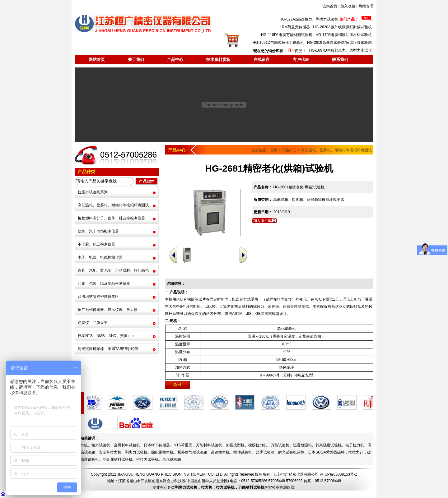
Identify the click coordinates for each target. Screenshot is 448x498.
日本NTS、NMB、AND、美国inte (106, 336)
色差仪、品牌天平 (93, 323)
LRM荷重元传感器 (295, 27)
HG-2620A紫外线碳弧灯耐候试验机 (342, 27)
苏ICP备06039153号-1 (338, 474)
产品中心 (175, 60)
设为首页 (330, 6)
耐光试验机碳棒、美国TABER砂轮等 (108, 349)
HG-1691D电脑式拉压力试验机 (278, 43)
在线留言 (262, 60)
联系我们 (340, 60)
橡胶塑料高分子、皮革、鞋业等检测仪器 (111, 218)
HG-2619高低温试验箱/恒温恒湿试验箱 (339, 43)
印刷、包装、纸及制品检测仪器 (104, 284)
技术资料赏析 (218, 60)
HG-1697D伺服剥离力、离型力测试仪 (341, 50)
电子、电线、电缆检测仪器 (100, 257)
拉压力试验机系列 (93, 192)
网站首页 (97, 60)
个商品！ (280, 51)
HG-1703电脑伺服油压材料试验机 (344, 35)
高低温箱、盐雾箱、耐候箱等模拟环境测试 (113, 205)
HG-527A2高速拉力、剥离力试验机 (309, 19)
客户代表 (301, 60)
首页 (274, 150)
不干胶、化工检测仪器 (96, 244)
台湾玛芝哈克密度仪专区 (98, 297)
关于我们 (136, 60)
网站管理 (366, 6)
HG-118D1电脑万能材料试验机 (287, 35)
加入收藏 (348, 6)
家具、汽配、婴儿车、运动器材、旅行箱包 (113, 270)
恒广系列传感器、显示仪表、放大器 (108, 310)
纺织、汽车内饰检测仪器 (98, 231)
